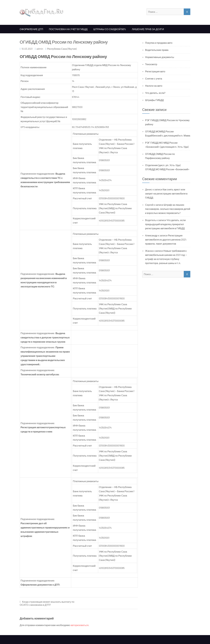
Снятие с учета (154, 78)
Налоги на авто (154, 86)
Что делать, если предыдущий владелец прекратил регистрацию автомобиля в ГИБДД (165, 224)
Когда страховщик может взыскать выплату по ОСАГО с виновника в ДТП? (47, 603)
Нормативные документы (160, 57)
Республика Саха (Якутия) (62, 49)
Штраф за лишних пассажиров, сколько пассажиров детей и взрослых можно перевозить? (168, 209)
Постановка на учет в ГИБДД (68, 29)
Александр (151, 235)
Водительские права (157, 50)
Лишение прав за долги (148, 29)
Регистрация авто (155, 71)
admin (40, 49)
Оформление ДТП (31, 29)
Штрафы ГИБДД (154, 100)
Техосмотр (151, 64)
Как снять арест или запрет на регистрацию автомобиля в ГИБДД (166, 193)
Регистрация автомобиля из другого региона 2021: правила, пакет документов (166, 239)
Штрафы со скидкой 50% (110, 29)
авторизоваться (80, 625)
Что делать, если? (155, 93)
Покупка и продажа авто (159, 43)
